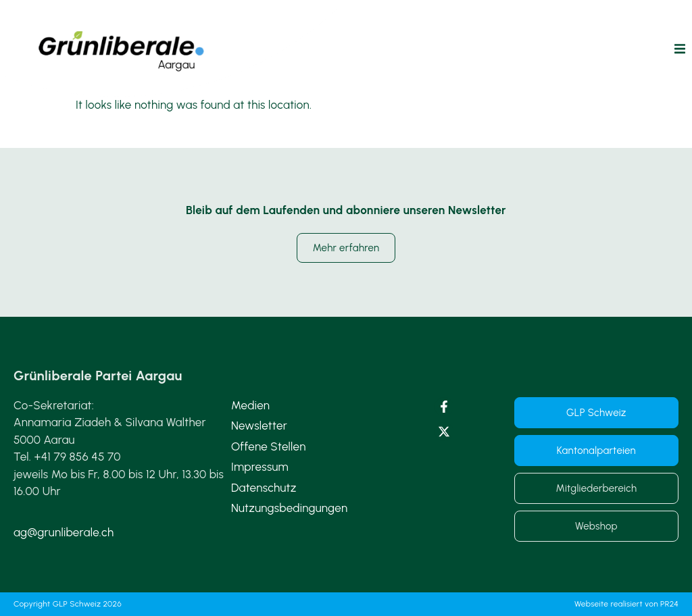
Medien (250, 405)
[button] (680, 49)
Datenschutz (264, 488)
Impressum (260, 467)
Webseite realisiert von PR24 (626, 604)
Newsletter (259, 426)
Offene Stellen (269, 446)
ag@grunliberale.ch (64, 532)
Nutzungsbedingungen (290, 508)
